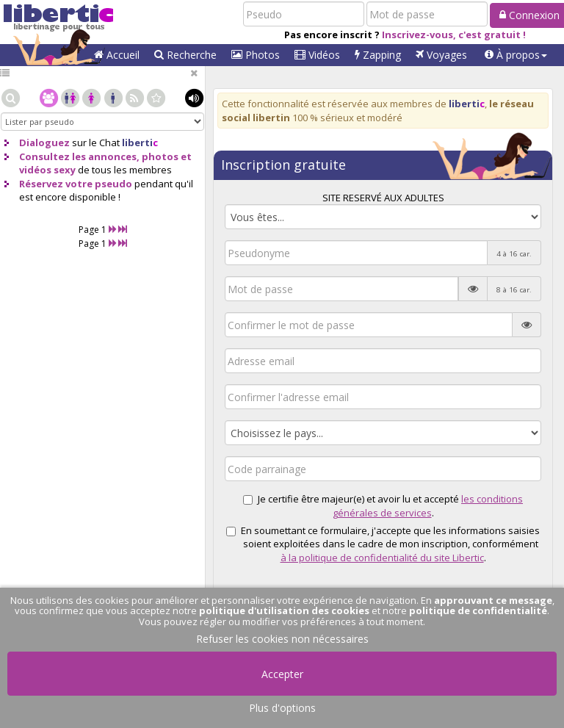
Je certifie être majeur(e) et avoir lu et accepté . (383, 506)
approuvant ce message (493, 600)
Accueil (117, 55)
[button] (516, 55)
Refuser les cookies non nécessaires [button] (282, 639)
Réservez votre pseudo (76, 184)
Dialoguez (44, 143)
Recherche (185, 55)
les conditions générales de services (428, 506)
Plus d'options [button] (282, 708)
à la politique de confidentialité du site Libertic (382, 558)
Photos (256, 55)
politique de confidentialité (478, 610)
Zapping (378, 55)
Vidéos (317, 55)
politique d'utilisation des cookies (284, 610)
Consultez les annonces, (79, 156)
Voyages (441, 55)
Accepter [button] (282, 674)
